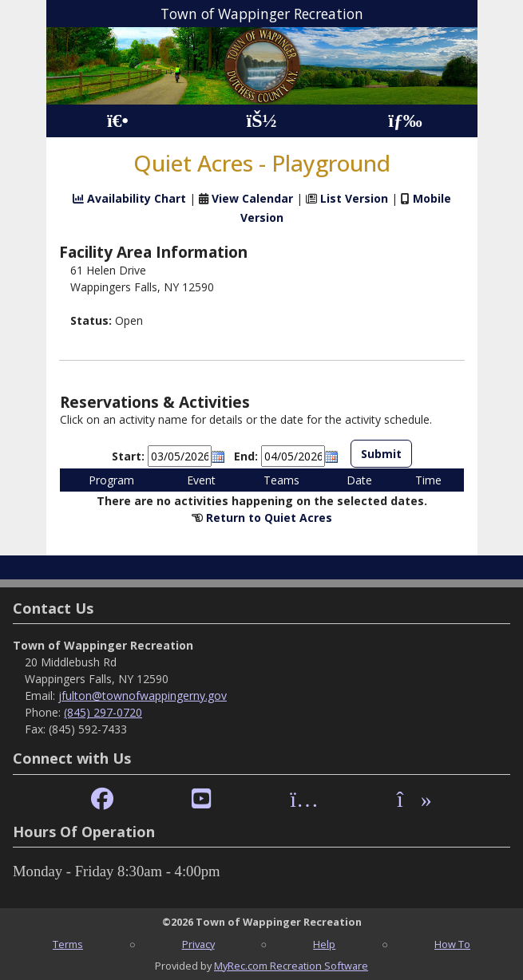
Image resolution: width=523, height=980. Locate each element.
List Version (354, 198)
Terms (68, 944)
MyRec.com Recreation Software (291, 966)
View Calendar (252, 198)
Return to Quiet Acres (269, 518)
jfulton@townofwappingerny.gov (143, 695)
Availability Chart (129, 198)
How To (452, 944)
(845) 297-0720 (103, 712)
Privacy (198, 944)
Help (324, 944)
